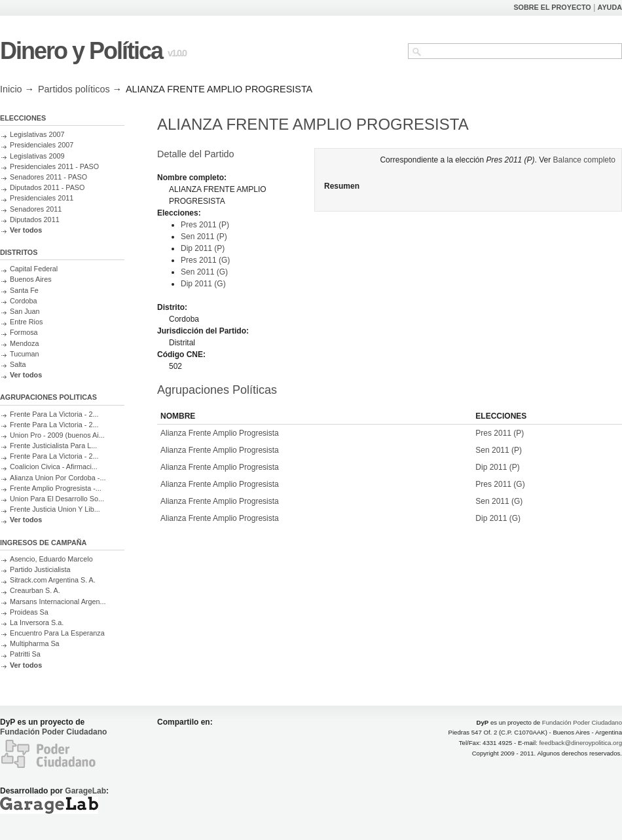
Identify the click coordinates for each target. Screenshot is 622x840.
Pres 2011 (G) (205, 260)
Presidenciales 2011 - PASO (54, 166)
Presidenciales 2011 (42, 198)
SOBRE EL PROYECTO (552, 7)
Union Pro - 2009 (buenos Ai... (57, 435)
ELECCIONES (23, 118)
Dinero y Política (81, 51)
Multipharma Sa (35, 643)
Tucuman (25, 354)
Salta (18, 364)
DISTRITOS (19, 252)
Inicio (11, 89)
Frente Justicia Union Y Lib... (55, 509)
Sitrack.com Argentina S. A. (53, 580)
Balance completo (584, 160)
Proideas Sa (29, 612)
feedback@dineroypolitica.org (580, 743)
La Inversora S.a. (37, 622)
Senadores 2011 (36, 209)
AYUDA (610, 7)
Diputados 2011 (35, 220)
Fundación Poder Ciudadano (53, 732)
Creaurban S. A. (35, 590)
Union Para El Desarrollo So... (57, 499)
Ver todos (26, 230)
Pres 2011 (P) (205, 225)
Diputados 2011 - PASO (47, 187)
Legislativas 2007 (37, 134)
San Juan (25, 311)
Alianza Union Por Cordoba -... (58, 478)
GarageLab (85, 791)
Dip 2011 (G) (203, 284)
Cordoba (23, 301)
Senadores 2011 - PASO (48, 177)
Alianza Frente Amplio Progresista (220, 433)
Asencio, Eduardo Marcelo (51, 559)
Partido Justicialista (40, 569)
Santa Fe (24, 290)
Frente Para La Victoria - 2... (54, 414)
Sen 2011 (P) (204, 237)
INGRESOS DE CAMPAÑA (43, 543)
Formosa (24, 332)
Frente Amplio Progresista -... (56, 488)
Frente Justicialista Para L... (53, 446)
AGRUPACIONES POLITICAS (48, 397)
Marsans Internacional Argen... (58, 601)
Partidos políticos (74, 89)
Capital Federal (34, 269)
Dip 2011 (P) (203, 248)
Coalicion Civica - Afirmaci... (54, 467)
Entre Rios (26, 322)
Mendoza (24, 343)
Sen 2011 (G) (204, 272)
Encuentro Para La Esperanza (57, 633)
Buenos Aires (31, 279)
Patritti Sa (25, 654)
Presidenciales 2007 (42, 145)
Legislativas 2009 (37, 156)
